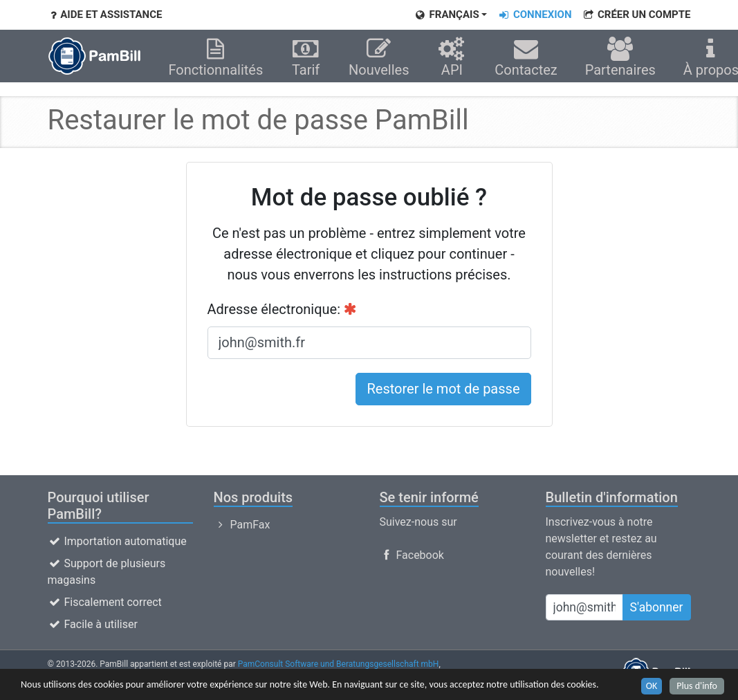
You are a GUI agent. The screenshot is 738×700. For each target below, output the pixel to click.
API (452, 57)
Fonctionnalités (216, 57)
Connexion (534, 15)
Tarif (306, 57)
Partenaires (620, 57)
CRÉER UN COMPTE (636, 15)
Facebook (412, 555)
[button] (450, 15)
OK (652, 687)
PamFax (242, 525)
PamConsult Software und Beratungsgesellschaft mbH (339, 664)
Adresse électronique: (283, 309)
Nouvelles (379, 57)
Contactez (526, 57)
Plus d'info (697, 687)
